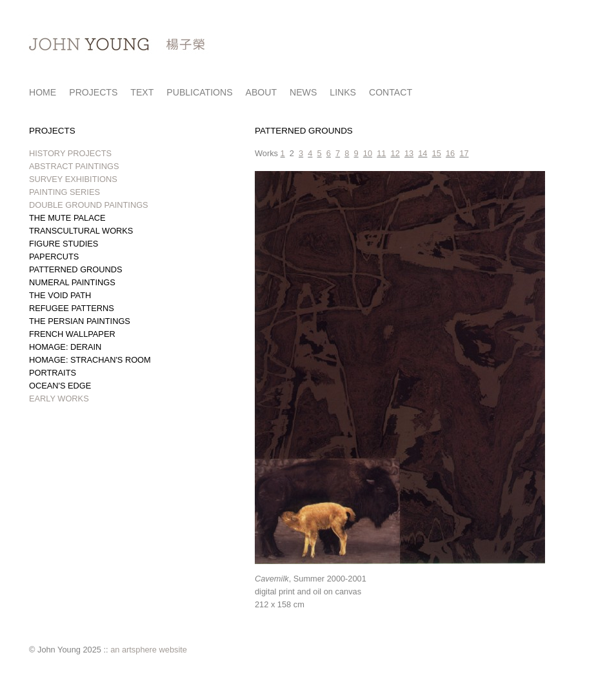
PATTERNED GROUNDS (76, 269)
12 (395, 153)
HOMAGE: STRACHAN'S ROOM (90, 360)
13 (409, 153)
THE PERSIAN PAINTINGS (80, 321)
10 (368, 153)
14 (422, 153)
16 (450, 153)
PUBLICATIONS (199, 92)
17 (464, 153)
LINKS (343, 92)
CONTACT (391, 92)
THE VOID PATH (60, 295)
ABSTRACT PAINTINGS (74, 166)
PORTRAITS (53, 373)
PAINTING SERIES (65, 192)
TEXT (142, 92)
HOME (43, 92)
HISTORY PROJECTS (70, 153)
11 (381, 153)
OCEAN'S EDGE (60, 386)
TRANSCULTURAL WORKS (81, 231)
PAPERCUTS (54, 257)
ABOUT (262, 92)
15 (437, 153)
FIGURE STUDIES (64, 244)
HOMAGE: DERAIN (65, 347)
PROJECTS (93, 92)
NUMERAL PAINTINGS (72, 282)
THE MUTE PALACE (67, 218)
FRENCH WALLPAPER (72, 334)
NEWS (303, 92)
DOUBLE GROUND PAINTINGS (89, 205)
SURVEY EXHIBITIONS (73, 179)
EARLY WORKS (59, 399)
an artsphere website (149, 650)
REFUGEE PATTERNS (72, 308)
